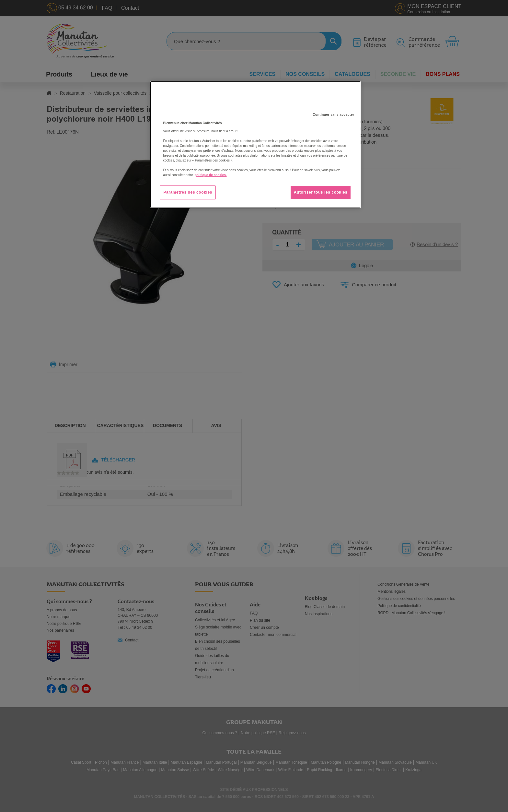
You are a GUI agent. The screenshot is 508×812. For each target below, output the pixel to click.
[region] (255, 145)
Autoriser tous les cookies (321, 192)
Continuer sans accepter (333, 115)
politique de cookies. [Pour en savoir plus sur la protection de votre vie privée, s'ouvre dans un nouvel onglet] (211, 175)
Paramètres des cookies (188, 192)
